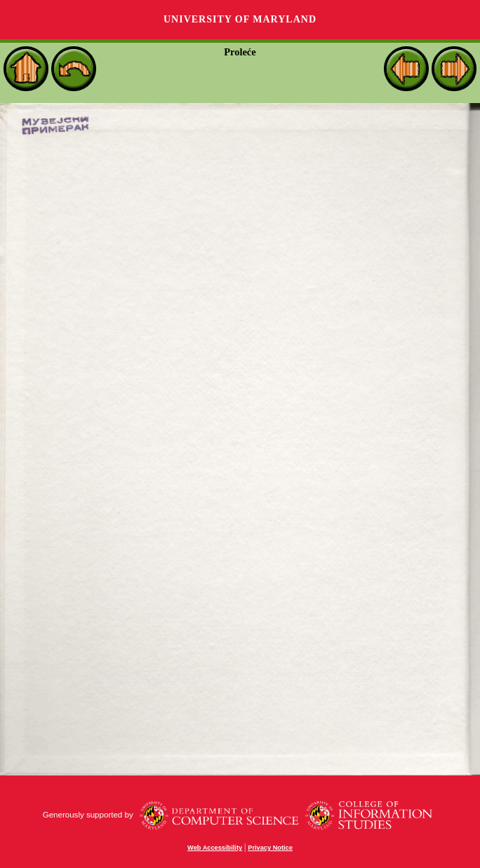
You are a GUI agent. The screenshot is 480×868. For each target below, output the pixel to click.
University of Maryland (240, 19)
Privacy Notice (270, 848)
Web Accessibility (215, 848)
